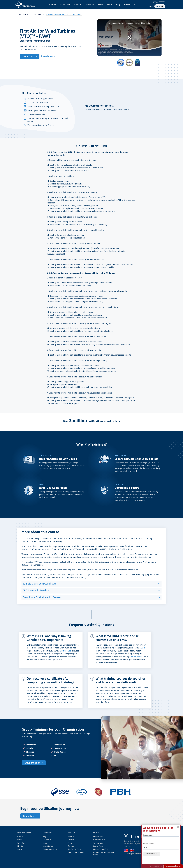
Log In (20, 849)
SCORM (143, 648)
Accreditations (48, 846)
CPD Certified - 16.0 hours (37, 590)
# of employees (149, 844)
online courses (137, 657)
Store (100, 5)
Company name (149, 835)
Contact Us (47, 840)
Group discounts (48, 56)
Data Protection (99, 840)
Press (70, 843)
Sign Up (151, 6)
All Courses (24, 15)
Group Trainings (33, 763)
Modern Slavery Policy (101, 849)
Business (78, 5)
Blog (118, 5)
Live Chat (173, 866)
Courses (53, 5)
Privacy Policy (98, 836)
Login (160, 6)
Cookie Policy (98, 846)
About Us (71, 836)
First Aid (37, 15)
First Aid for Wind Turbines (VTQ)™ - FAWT (64, 15)
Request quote (152, 854)
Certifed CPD (66, 651)
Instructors (90, 5)
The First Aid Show (75, 849)
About (109, 5)
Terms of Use (98, 843)
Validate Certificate (50, 849)
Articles (127, 5)
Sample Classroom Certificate (40, 584)
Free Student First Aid (76, 852)
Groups (20, 840)
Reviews (71, 840)
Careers (71, 846)
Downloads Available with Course (42, 597)
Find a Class (65, 5)
